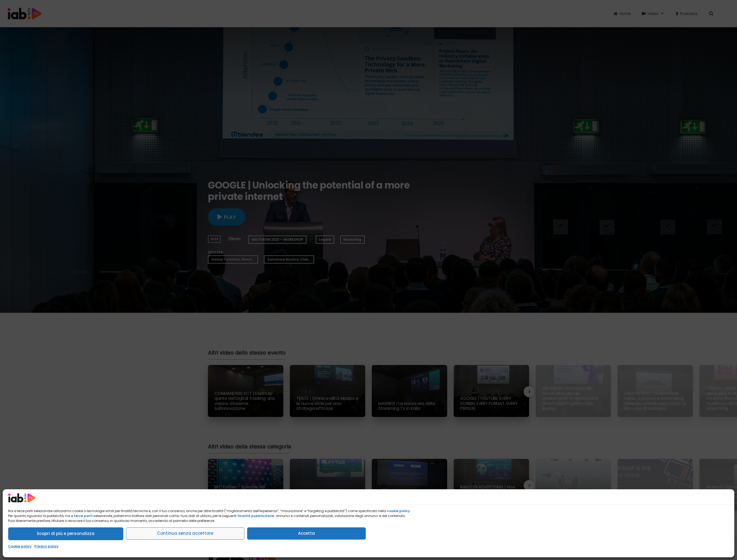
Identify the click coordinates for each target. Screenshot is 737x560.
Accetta (306, 533)
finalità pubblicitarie (256, 516)
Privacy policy (46, 546)
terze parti (83, 516)
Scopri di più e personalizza (66, 533)
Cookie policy (20, 546)
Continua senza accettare (185, 533)
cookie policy (398, 511)
